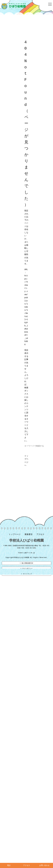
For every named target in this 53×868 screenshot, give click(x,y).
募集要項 (29, 535)
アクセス (40, 535)
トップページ (15, 535)
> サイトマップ (26, 575)
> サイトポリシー (26, 570)
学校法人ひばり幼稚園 (26, 541)
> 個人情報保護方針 (26, 564)
